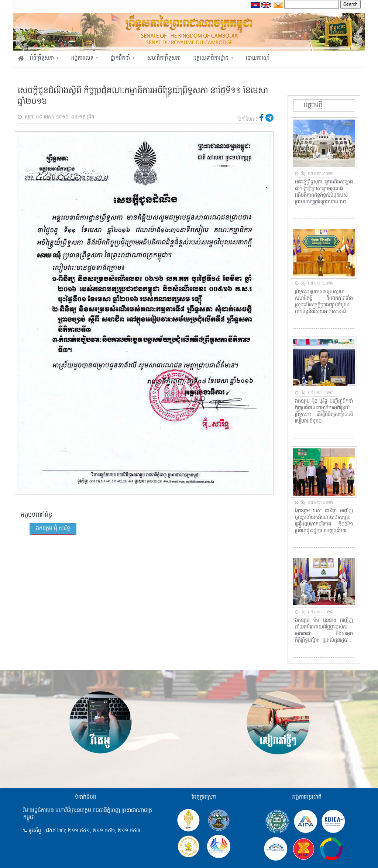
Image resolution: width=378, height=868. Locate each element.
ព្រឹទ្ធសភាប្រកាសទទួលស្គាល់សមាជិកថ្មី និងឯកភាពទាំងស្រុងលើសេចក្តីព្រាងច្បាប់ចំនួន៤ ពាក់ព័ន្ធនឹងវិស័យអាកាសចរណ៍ (324, 302)
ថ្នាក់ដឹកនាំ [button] (121, 58)
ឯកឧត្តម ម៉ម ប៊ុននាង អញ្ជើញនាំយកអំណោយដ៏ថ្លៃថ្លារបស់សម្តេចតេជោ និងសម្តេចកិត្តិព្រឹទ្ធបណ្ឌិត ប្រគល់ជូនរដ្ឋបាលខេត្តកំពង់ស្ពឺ (324, 631)
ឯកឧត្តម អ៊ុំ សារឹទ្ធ (53, 528)
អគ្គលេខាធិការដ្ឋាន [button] (211, 58)
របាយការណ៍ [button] (258, 58)
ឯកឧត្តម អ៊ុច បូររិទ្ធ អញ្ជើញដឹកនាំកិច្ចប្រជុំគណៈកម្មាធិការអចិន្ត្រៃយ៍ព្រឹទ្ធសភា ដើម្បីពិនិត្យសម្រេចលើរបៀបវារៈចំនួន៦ (324, 411)
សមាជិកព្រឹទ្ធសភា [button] (164, 58)
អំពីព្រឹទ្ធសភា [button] (43, 58)
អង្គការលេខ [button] (83, 58)
